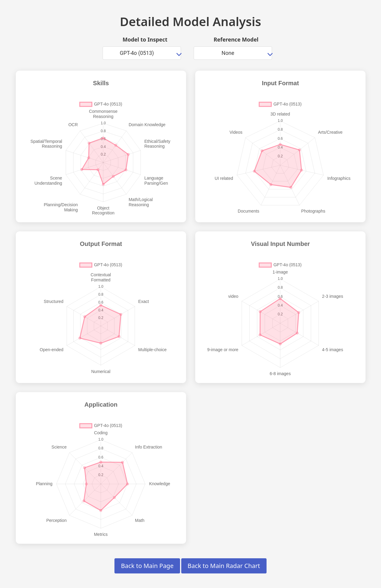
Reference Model (236, 39)
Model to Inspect (145, 39)
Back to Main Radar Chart (224, 566)
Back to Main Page (147, 566)
